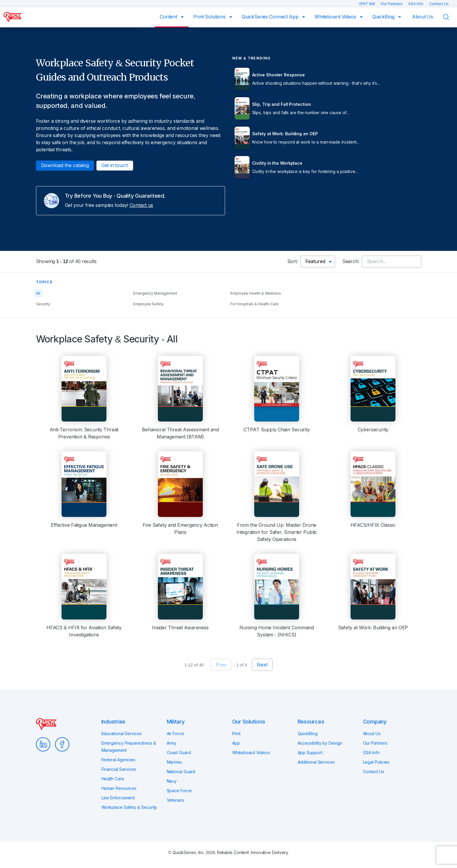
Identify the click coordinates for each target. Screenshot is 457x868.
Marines (174, 762)
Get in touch (115, 165)
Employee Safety (148, 304)
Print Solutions (210, 17)
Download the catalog (65, 165)
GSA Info (416, 4)
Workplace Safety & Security (129, 807)
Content (169, 17)
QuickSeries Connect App (271, 17)
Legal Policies (376, 762)
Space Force (179, 791)
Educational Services (122, 734)
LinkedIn (43, 744)
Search (450, 17)
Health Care (113, 779)
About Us (423, 17)
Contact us (142, 205)
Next (262, 665)
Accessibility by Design (320, 743)
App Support (310, 753)
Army (172, 743)
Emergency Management (155, 293)
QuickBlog (384, 17)
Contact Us (439, 4)
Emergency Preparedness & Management (129, 747)
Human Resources (119, 788)
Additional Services (316, 762)
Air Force (175, 734)
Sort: (293, 261)
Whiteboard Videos (336, 17)
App (236, 743)
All (38, 293)
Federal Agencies (118, 760)
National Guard (181, 772)
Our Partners (392, 4)
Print (237, 734)
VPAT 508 (368, 4)
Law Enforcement (118, 798)
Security (43, 304)
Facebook (62, 744)
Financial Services (119, 769)
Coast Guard (179, 753)
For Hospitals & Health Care (255, 304)
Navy (172, 781)
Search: (351, 261)
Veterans (175, 800)
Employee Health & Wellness (256, 293)
